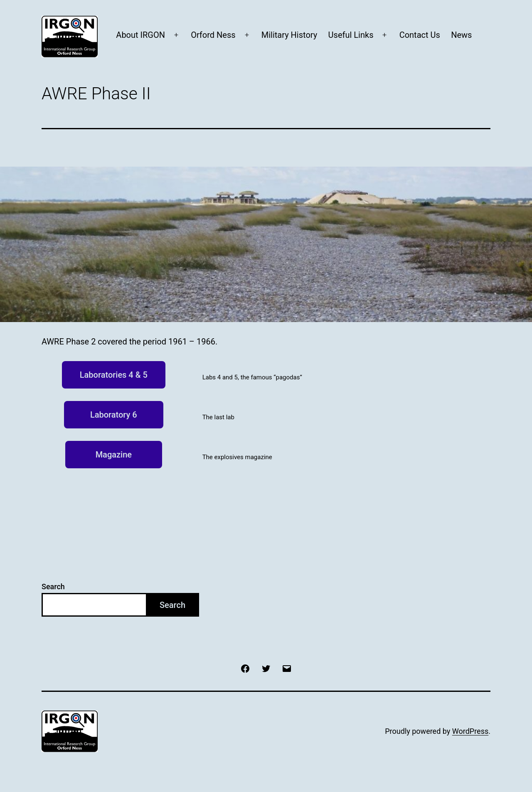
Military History (289, 35)
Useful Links (351, 35)
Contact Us (420, 35)
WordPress (470, 731)
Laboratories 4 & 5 (114, 375)
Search (53, 587)
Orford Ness (213, 35)
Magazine (114, 455)
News (461, 35)
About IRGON (140, 35)
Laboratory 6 (114, 415)
